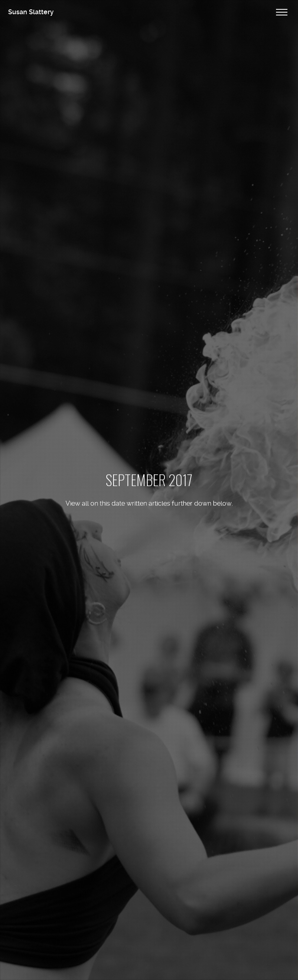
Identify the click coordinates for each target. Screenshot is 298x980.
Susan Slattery (31, 12)
